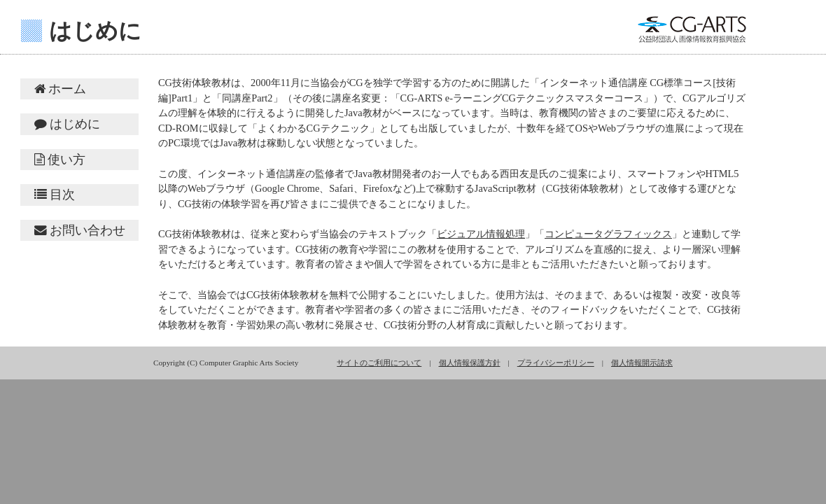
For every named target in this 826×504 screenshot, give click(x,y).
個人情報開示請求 (642, 363)
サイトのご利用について (379, 363)
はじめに (67, 124)
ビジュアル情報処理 (481, 234)
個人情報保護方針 (470, 363)
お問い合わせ (80, 230)
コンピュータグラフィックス (608, 234)
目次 (55, 195)
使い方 (60, 160)
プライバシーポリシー (556, 363)
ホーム (60, 89)
